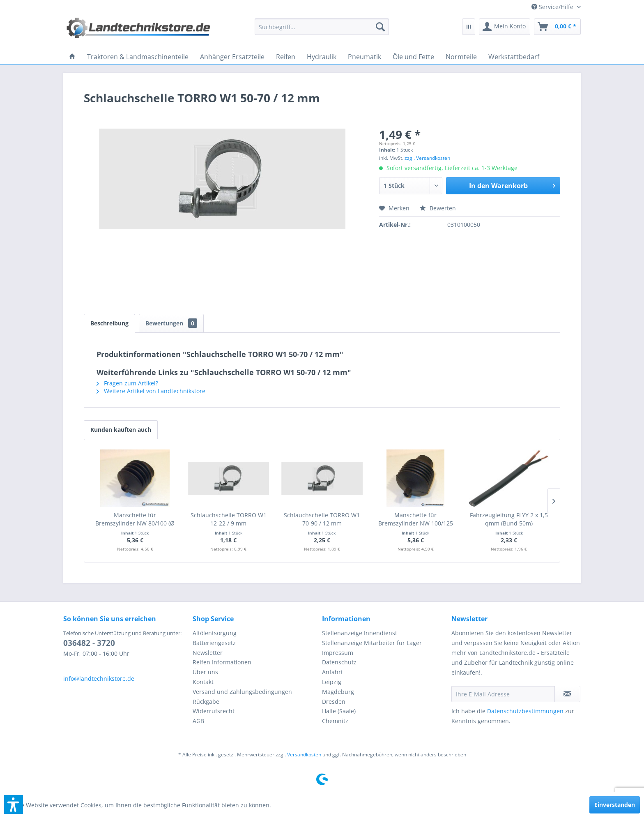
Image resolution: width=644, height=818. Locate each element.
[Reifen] (286, 57)
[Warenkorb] (557, 27)
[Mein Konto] (505, 27)
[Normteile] (461, 57)
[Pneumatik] (365, 57)
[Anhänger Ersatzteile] (232, 57)
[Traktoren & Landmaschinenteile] (138, 57)
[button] (14, 804)
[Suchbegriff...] (322, 27)
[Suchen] (380, 27)
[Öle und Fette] (413, 57)
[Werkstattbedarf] (514, 57)
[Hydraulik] (322, 57)
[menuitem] (553, 7)
